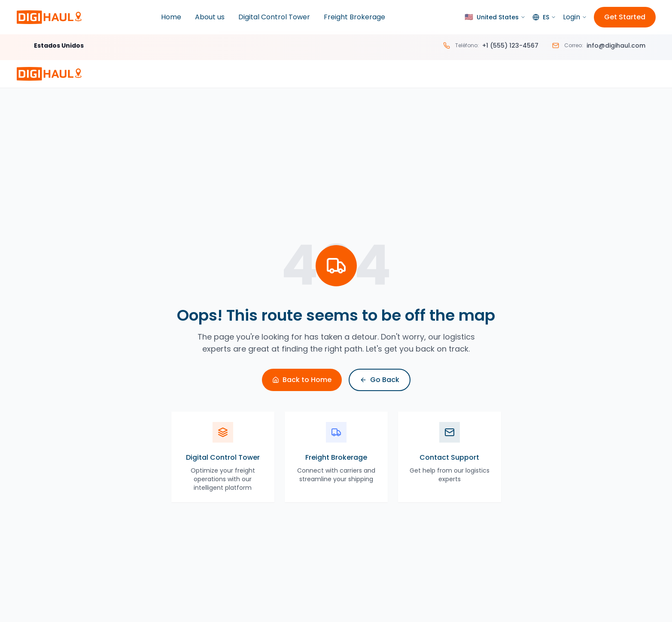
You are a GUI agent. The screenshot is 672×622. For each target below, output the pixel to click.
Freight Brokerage (354, 17)
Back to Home (302, 380)
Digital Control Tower (274, 17)
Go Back (380, 380)
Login (575, 17)
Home (171, 17)
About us (210, 17)
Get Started (625, 17)
